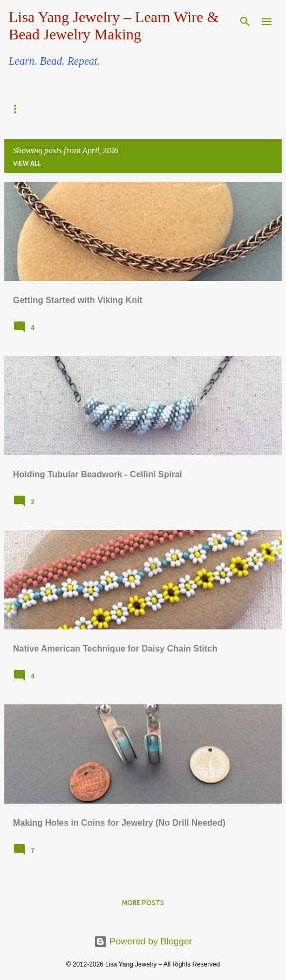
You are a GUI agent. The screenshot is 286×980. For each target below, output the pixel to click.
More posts (143, 903)
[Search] (245, 22)
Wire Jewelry (113, 109)
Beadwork (33, 109)
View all (27, 163)
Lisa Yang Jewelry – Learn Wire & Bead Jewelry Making (114, 26)
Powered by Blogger (143, 941)
